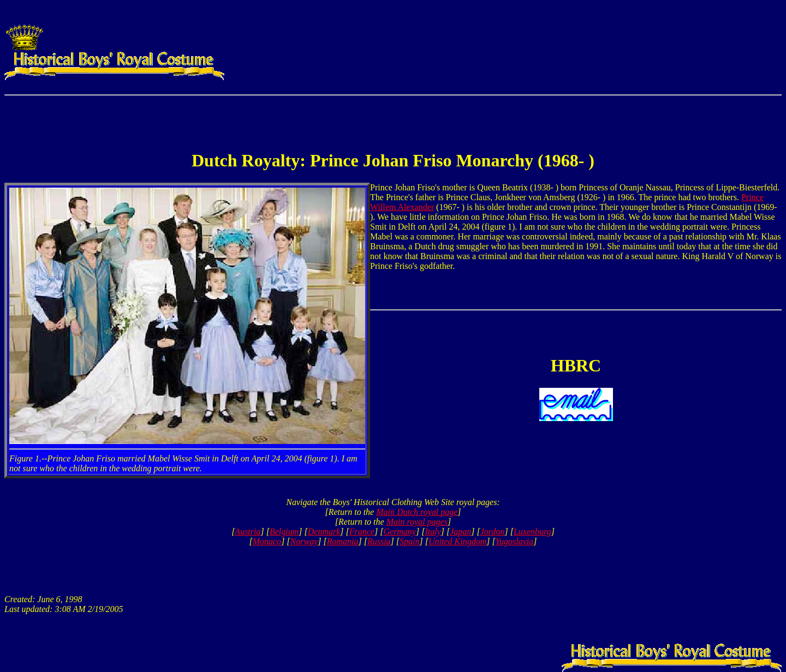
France (362, 532)
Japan (460, 532)
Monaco (267, 541)
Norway (304, 541)
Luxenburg (532, 532)
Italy (433, 532)
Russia (379, 541)
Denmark (324, 532)
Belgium (284, 532)
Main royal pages (417, 522)
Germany (400, 532)
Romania (343, 541)
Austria (248, 532)
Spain (409, 541)
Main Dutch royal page (417, 512)
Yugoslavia (515, 541)
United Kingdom (457, 541)
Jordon (493, 532)
